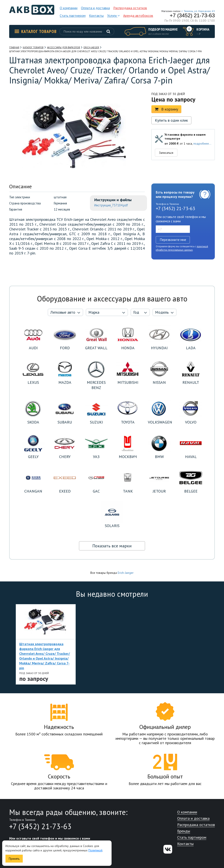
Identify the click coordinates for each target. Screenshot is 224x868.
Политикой (95, 850)
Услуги (113, 16)
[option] (46, 644)
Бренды (184, 831)
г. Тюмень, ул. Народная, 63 (198, 11)
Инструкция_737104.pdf (111, 205)
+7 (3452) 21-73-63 (192, 16)
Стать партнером (73, 16)
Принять (14, 859)
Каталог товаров (36, 31)
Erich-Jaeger (126, 573)
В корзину (166, 109)
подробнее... (202, 144)
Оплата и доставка (95, 8)
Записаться (166, 153)
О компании (69, 8)
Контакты (96, 16)
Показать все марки (112, 546)
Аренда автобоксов (138, 16)
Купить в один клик (171, 120)
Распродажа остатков (130, 8)
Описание (20, 186)
